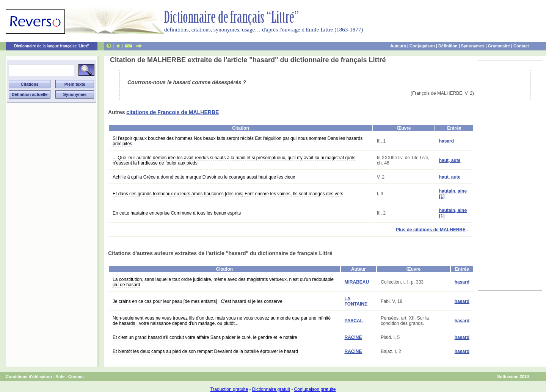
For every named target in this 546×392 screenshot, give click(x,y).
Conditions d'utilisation (29, 376)
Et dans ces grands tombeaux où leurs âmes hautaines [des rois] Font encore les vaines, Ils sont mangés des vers (228, 194)
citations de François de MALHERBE (173, 112)
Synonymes (473, 46)
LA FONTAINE (356, 301)
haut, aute (450, 160)
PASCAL (354, 321)
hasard (446, 141)
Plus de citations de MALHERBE (431, 230)
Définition (448, 46)
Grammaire (499, 46)
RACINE (353, 337)
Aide (60, 376)
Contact (521, 46)
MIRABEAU (357, 282)
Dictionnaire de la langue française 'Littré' (52, 46)
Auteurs (398, 46)
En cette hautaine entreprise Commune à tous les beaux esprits (177, 213)
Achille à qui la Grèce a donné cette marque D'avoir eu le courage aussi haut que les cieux (204, 177)
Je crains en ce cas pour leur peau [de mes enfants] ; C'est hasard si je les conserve (198, 301)
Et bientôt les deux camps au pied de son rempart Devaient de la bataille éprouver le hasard (205, 351)
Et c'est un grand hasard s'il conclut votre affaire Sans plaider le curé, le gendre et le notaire (205, 337)
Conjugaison (422, 46)
